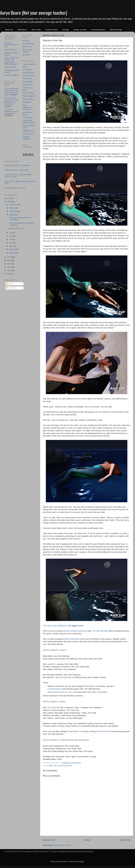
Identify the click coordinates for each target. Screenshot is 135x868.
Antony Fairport (29, 72)
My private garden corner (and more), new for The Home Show (12, 92)
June (11, 236)
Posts (9, 284)
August (12, 215)
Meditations (27, 102)
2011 (9, 267)
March (12, 246)
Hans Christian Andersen (76, 631)
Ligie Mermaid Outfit (63, 677)
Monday (66, 30)
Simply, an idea (80, 30)
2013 (9, 260)
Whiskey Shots (28, 131)
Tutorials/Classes (98, 30)
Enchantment (74, 639)
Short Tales (36, 30)
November (13, 205)
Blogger (81, 862)
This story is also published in (63, 626)
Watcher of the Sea (16, 228)
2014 (9, 257)
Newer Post (49, 840)
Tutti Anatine (27, 117)
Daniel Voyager (29, 93)
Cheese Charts (10, 67)
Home (87, 840)
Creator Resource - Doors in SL (16, 170)
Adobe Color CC (11, 50)
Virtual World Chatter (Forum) (29, 121)
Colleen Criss (28, 85)
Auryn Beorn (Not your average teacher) (33, 13)
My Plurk (26, 41)
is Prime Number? (11, 75)
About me (9, 30)
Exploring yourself (65, 766)
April (11, 243)
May (11, 239)
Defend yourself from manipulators (18, 165)
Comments (11, 288)
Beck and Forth (29, 76)
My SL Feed (27, 47)
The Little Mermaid (100, 631)
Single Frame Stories (28, 113)
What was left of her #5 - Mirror (60, 692)
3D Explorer (27, 70)
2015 (9, 202)
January (12, 253)
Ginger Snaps (28, 99)
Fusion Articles (52, 30)
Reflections (22, 30)
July (11, 233)
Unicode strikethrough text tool (11, 44)
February (13, 249)
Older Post (125, 840)
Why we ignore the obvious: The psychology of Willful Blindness (12, 61)
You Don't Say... (29, 134)
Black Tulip (95, 686)
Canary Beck (28, 82)
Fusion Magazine (29, 96)
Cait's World (27, 79)
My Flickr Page (28, 44)
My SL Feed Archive (27, 51)
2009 (9, 274)
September (14, 211)
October (12, 208)
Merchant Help (116, 30)
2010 (9, 270)
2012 (9, 264)
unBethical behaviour (27, 138)
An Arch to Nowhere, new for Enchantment (11, 111)
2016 (9, 198)
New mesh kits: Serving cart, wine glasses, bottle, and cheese (11, 101)
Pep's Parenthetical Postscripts (28, 107)
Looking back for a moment (15, 188)
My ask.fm (27, 55)
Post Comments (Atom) (62, 845)
